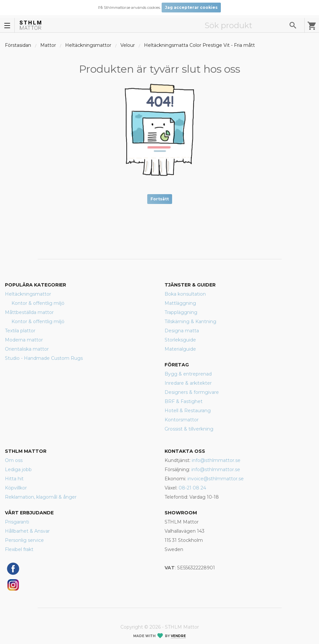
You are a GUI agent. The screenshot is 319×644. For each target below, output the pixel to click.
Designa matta (182, 331)
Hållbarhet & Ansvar (27, 531)
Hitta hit (14, 479)
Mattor (48, 45)
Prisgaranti (17, 522)
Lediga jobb (18, 469)
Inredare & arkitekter (188, 383)
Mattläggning (180, 303)
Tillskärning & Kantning (190, 322)
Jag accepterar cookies (191, 7)
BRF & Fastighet (184, 401)
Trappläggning (181, 312)
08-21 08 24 (192, 488)
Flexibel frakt (19, 549)
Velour (128, 45)
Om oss (14, 460)
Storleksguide (180, 340)
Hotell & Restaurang (188, 411)
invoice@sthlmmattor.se (216, 479)
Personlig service (24, 540)
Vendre (178, 636)
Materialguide (180, 349)
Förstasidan (18, 45)
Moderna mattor (24, 340)
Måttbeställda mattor (29, 312)
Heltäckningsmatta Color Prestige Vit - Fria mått (199, 45)
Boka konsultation (185, 294)
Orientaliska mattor (27, 349)
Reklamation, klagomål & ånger (41, 497)
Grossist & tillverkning (189, 429)
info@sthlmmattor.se (216, 460)
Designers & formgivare (192, 392)
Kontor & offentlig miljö (38, 303)
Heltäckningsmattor (88, 45)
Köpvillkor (16, 488)
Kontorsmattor (182, 420)
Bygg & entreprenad (188, 374)
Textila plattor (20, 331)
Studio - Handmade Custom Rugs (44, 358)
